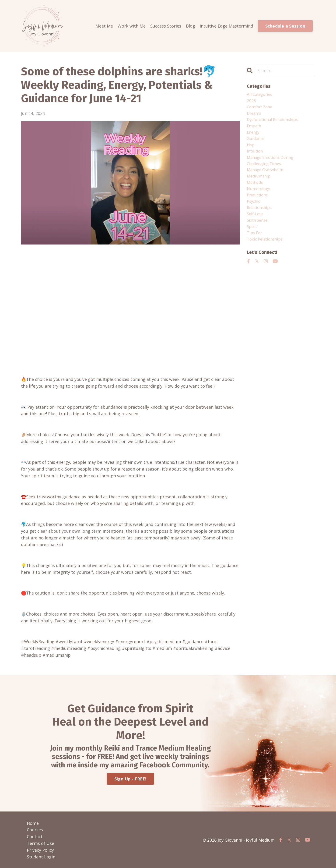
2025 (252, 101)
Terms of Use (40, 843)
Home (33, 823)
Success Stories (166, 26)
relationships (261, 216)
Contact (35, 836)
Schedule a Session (285, 26)
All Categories (261, 95)
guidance (256, 142)
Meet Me (104, 26)
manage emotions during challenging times (272, 165)
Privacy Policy (40, 850)
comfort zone (261, 108)
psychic (254, 209)
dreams (255, 115)
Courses (35, 829)
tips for (255, 243)
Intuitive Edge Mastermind (226, 26)
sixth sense (258, 229)
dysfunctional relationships (275, 121)
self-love (256, 222)
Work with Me (132, 26)
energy (254, 135)
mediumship (259, 182)
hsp (251, 148)
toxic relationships (266, 249)
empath (255, 128)
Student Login (41, 857)
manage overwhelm (267, 175)
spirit (252, 236)
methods (256, 189)
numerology (259, 195)
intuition (256, 155)
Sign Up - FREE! (130, 779)
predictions (258, 202)
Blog (191, 26)
